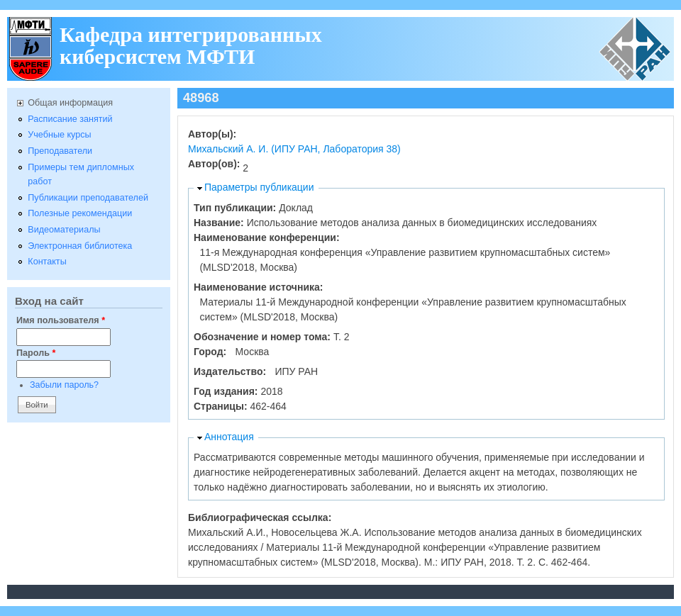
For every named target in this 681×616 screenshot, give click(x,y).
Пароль (36, 353)
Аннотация (229, 437)
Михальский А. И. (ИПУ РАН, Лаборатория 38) (294, 149)
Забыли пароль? (64, 385)
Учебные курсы (59, 135)
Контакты (47, 262)
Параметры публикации (259, 187)
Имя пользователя (61, 320)
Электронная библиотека (80, 246)
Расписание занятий (70, 119)
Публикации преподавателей (88, 198)
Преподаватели (60, 151)
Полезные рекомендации (80, 213)
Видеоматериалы (64, 230)
